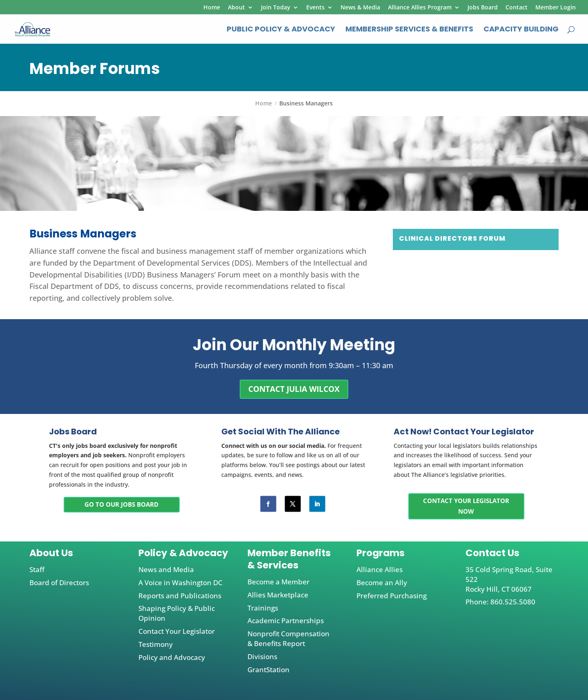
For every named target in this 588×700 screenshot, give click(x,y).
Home (212, 8)
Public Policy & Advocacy (281, 30)
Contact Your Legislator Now (466, 506)
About (236, 8)
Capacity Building (521, 30)
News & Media (360, 8)
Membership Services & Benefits (409, 30)
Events (315, 8)
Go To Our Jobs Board (121, 504)
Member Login (556, 8)
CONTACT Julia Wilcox (294, 389)
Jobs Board (483, 8)
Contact (517, 8)
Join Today (276, 8)
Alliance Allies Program (420, 8)
